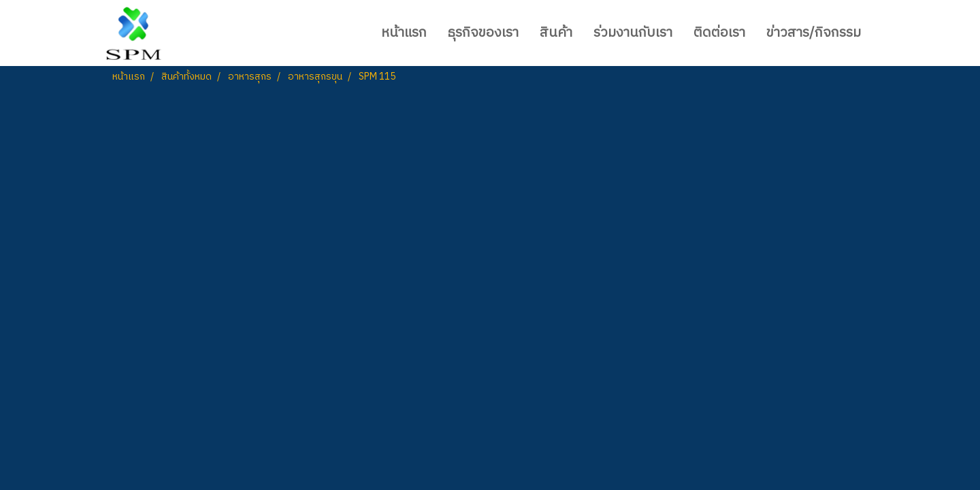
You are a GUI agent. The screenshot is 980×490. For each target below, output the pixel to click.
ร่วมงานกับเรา (633, 33)
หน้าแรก (404, 33)
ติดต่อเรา (719, 33)
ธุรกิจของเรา (483, 33)
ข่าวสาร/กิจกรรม (814, 33)
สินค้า (556, 33)
